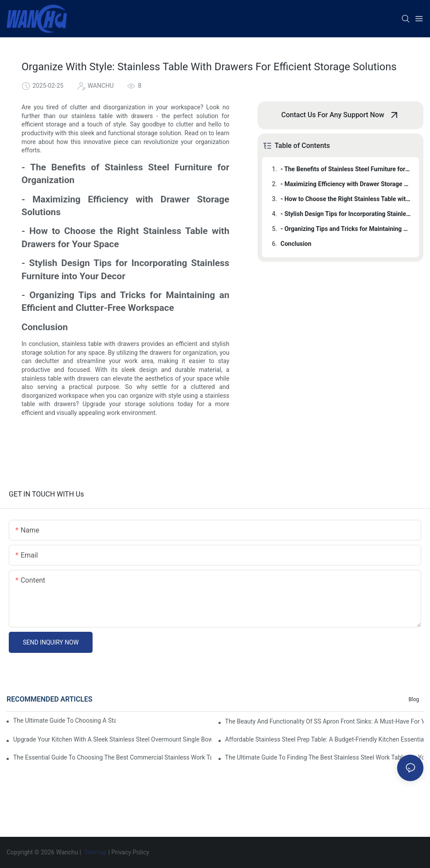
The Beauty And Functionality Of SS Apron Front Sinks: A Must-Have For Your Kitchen (324, 721)
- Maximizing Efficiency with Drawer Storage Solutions (346, 184)
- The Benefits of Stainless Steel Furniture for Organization (346, 169)
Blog (414, 699)
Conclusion (296, 244)
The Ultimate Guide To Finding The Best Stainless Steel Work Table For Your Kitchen (324, 757)
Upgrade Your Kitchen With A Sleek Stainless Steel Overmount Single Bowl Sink (112, 739)
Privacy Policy (130, 852)
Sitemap (95, 852)
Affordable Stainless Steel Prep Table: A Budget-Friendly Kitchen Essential (324, 739)
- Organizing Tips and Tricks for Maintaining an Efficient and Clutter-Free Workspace (346, 229)
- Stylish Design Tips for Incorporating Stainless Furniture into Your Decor (346, 214)
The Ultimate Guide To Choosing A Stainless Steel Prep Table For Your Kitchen (64, 720)
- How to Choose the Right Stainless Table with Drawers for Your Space (346, 199)
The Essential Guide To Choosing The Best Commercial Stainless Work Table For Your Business (112, 757)
